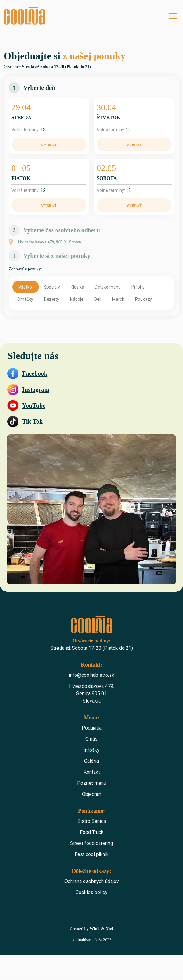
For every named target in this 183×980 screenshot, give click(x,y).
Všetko (26, 287)
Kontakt (92, 772)
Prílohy (138, 287)
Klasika (78, 287)
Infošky (91, 750)
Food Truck (92, 832)
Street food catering (91, 843)
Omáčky (26, 299)
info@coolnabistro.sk (91, 675)
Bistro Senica (92, 821)
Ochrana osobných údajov (92, 881)
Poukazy (144, 299)
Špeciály (52, 287)
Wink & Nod (101, 929)
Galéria (91, 761)
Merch (119, 299)
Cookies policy (91, 892)
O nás (91, 739)
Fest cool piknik (92, 854)
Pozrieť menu (92, 783)
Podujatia (92, 728)
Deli (98, 299)
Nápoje (77, 299)
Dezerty (52, 299)
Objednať (92, 794)
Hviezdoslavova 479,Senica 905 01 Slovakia (92, 693)
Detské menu (108, 287)
